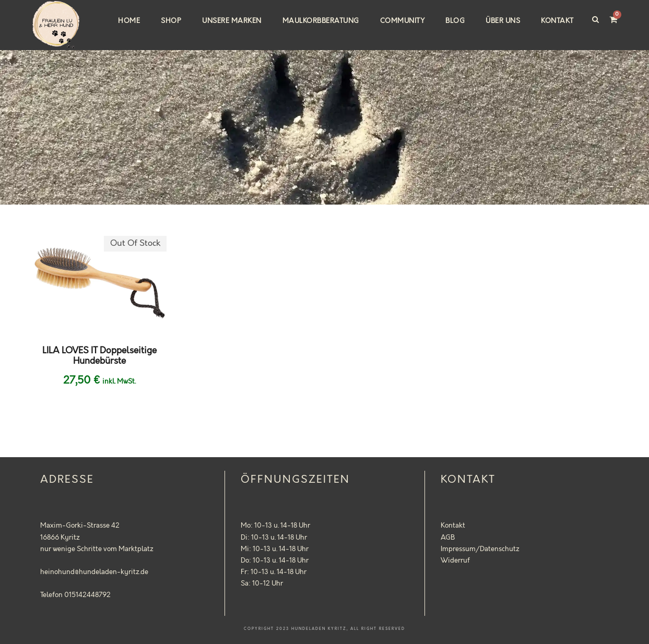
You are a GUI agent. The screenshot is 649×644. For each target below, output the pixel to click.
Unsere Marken (232, 21)
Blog (455, 21)
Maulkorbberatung (321, 21)
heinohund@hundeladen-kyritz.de (94, 572)
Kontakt (557, 21)
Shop (171, 21)
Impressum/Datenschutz (480, 549)
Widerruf (455, 560)
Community (403, 21)
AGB (448, 538)
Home (129, 21)
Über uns (503, 21)
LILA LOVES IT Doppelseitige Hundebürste (99, 356)
